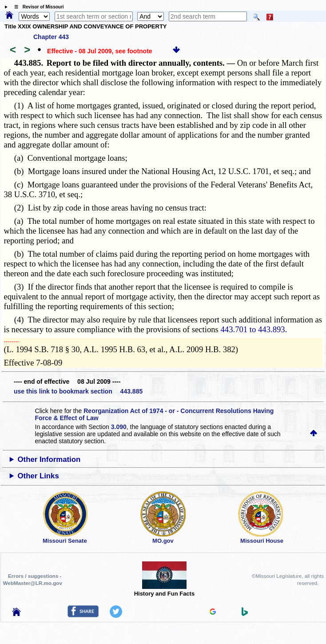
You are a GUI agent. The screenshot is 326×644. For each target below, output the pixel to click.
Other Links (38, 476)
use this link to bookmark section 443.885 (78, 391)
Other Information (49, 459)
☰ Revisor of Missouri (37, 7)
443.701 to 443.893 (253, 329)
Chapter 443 (51, 37)
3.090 (119, 427)
